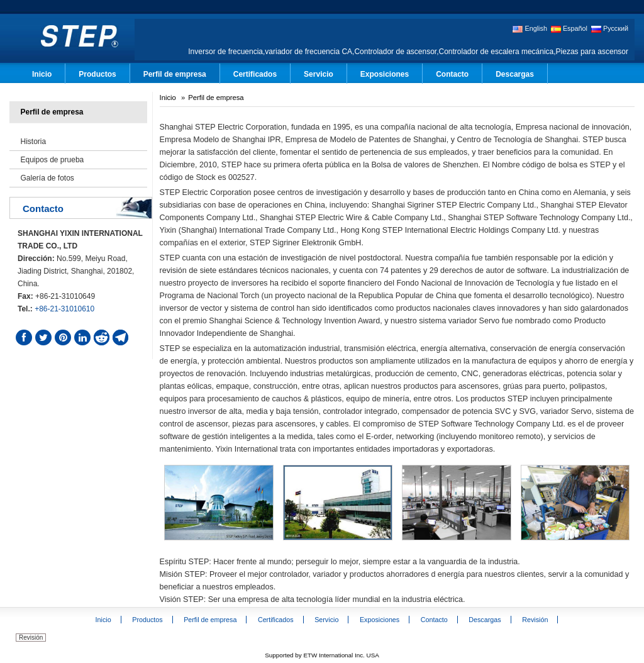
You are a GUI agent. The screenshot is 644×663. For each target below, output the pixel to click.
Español (569, 29)
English (530, 29)
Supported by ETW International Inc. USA (322, 655)
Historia (33, 142)
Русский (610, 29)
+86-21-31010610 (64, 309)
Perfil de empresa (52, 112)
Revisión (31, 638)
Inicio (168, 97)
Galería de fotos (47, 178)
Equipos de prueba (52, 160)
